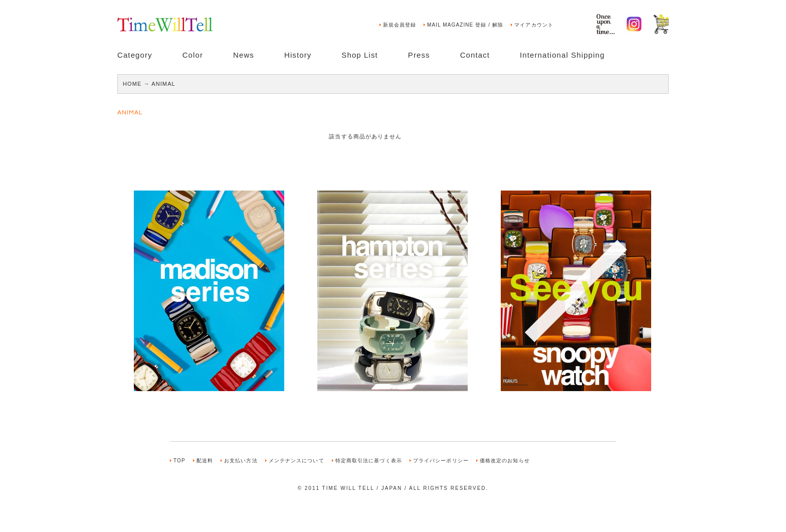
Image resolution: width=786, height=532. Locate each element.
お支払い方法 (241, 461)
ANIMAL (163, 84)
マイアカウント (534, 25)
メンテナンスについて (297, 461)
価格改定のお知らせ (505, 461)
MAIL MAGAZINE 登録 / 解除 (465, 25)
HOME (132, 84)
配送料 (205, 461)
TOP (179, 461)
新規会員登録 (400, 25)
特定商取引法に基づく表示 (369, 461)
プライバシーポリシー (441, 461)
